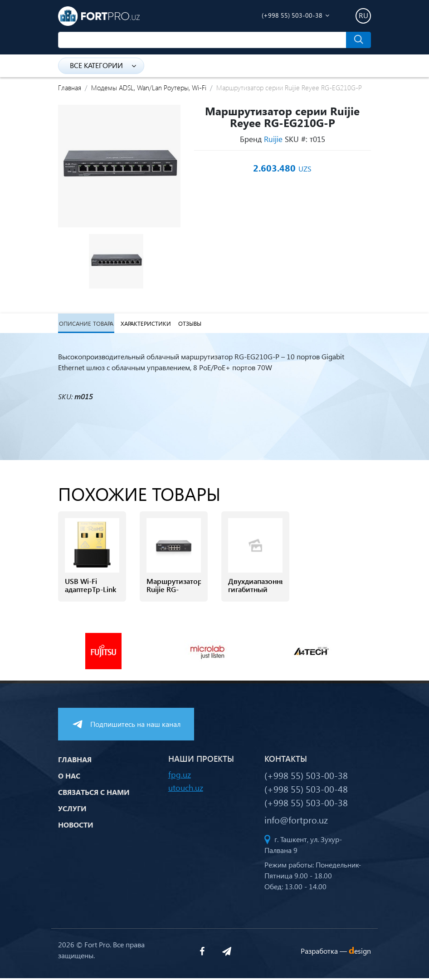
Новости (76, 826)
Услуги (72, 810)
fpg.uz (180, 776)
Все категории (103, 65)
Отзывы (188, 324)
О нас (69, 777)
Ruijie (273, 139)
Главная (70, 88)
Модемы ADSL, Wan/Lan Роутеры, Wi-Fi (149, 88)
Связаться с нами (94, 793)
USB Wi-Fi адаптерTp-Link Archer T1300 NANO (90, 596)
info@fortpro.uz (296, 821)
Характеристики (144, 324)
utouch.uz (186, 789)
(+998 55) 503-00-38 (292, 15)
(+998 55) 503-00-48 (306, 790)
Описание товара (85, 324)
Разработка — (336, 952)
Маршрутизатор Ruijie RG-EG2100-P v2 (174, 592)
